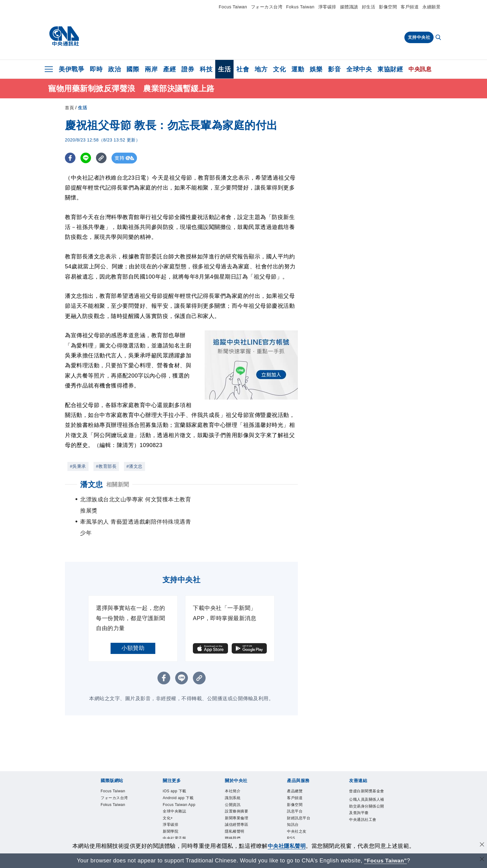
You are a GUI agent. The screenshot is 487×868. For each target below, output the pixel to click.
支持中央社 (419, 37)
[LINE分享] (86, 158)
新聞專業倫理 (237, 797)
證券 (188, 69)
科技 (206, 69)
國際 (133, 69)
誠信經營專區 (237, 804)
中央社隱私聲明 (287, 846)
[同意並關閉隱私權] (482, 845)
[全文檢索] (439, 38)
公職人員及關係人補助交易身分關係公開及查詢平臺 (366, 792)
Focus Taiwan (233, 7)
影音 (334, 69)
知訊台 (293, 804)
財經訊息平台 (300, 797)
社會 (243, 69)
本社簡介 (233, 769)
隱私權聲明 (235, 811)
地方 (261, 69)
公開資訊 (233, 783)
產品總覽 (295, 769)
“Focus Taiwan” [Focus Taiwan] (386, 861)
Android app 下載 (179, 776)
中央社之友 (298, 811)
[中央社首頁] (64, 36)
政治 (114, 69)
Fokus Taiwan (300, 7)
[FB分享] (70, 158)
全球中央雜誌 (175, 790)
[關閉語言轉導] (482, 860)
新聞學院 (171, 811)
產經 (169, 69)
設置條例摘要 (237, 790)
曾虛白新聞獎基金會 (366, 772)
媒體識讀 (349, 7)
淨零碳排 (327, 7)
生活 (224, 69)
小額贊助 (133, 626)
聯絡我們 (233, 818)
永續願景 (431, 7)
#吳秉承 (78, 466)
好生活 (369, 7)
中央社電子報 (175, 818)
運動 (298, 69)
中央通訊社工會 (364, 805)
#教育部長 (106, 466)
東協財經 (390, 69)
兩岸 (151, 69)
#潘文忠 (134, 466)
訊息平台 (295, 790)
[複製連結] (102, 158)
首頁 (69, 108)
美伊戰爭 (71, 69)
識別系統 (233, 776)
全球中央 (359, 69)
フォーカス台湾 (267, 7)
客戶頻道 (410, 7)
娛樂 (316, 69)
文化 (279, 69)
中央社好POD (176, 825)
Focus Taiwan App (180, 783)
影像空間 (388, 7)
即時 (96, 69)
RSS (291, 818)
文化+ (168, 797)
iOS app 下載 (175, 769)
